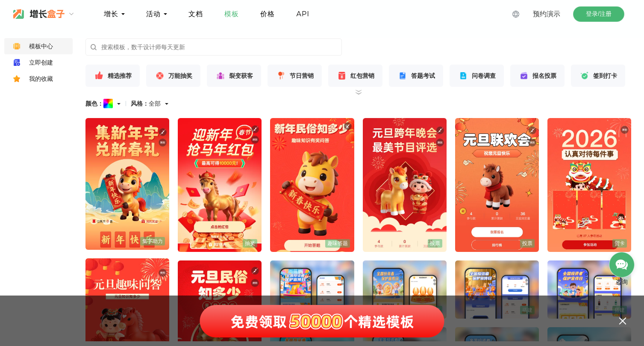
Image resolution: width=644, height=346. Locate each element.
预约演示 (547, 14)
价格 (268, 14)
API (303, 14)
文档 (196, 14)
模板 (232, 14)
